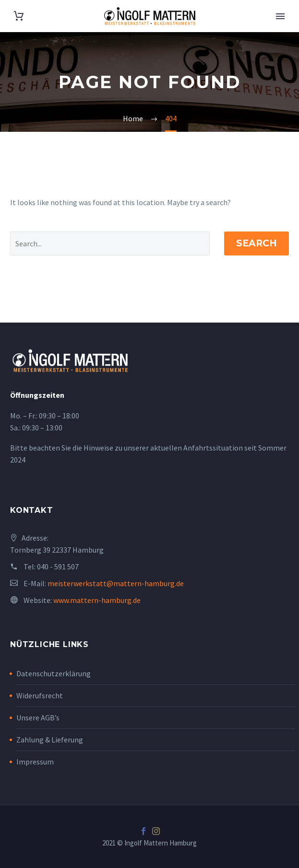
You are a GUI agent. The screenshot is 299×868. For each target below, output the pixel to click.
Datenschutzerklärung (54, 673)
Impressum (35, 762)
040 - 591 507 (58, 567)
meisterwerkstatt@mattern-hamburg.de (116, 583)
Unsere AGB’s (38, 718)
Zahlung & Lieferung (50, 740)
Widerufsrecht (40, 695)
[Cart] (19, 16)
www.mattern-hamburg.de (97, 600)
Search (257, 243)
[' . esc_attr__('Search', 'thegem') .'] (110, 243)
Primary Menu (280, 16)
